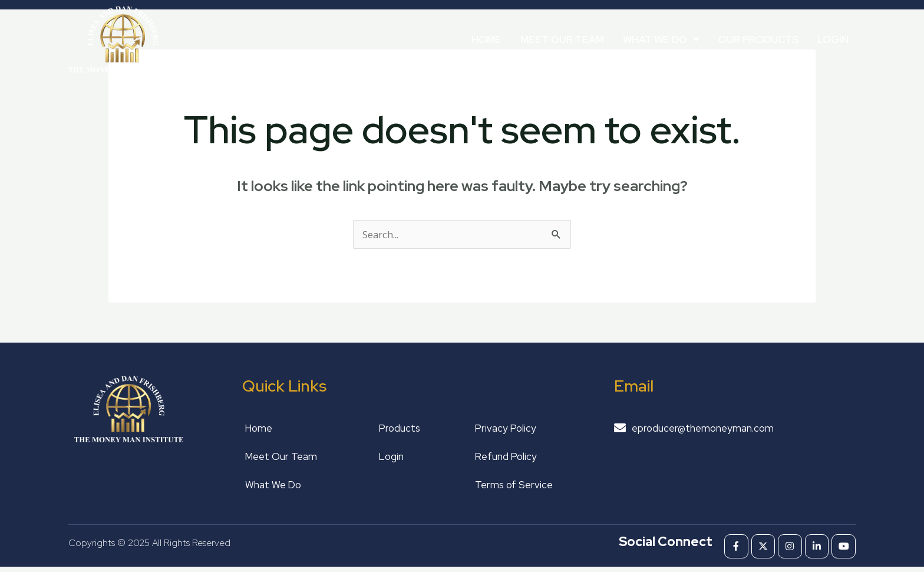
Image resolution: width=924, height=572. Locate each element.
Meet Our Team (562, 40)
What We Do (661, 39)
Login (833, 40)
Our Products (758, 40)
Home (486, 40)
